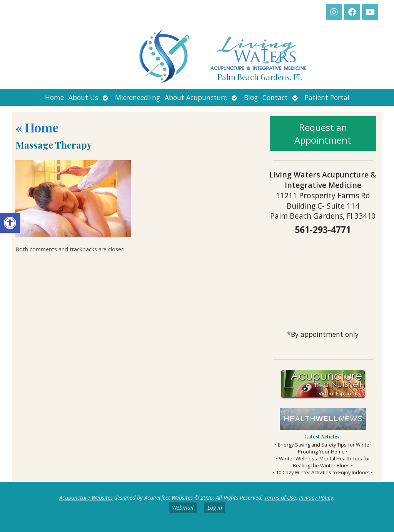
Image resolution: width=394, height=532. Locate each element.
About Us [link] (83, 97)
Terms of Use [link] (280, 498)
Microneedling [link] (138, 97)
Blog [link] (251, 97)
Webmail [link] (183, 508)
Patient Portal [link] (327, 97)
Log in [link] (215, 508)
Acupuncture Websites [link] (86, 498)
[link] (10, 223)
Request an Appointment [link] (323, 134)
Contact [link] (275, 97)
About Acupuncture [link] (196, 97)
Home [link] (54, 97)
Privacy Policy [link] (316, 498)
